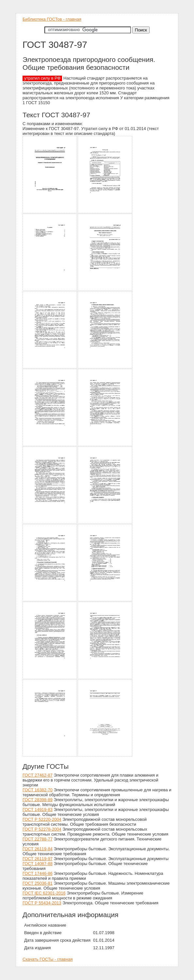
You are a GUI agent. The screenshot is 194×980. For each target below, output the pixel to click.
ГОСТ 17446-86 (38, 873)
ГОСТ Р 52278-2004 (42, 829)
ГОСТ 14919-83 (38, 810)
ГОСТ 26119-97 (38, 859)
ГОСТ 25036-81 (38, 883)
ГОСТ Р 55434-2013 (42, 903)
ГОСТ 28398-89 (38, 800)
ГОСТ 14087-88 (38, 864)
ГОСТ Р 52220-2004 (42, 819)
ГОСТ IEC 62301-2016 (44, 893)
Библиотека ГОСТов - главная (52, 19)
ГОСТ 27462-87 (38, 775)
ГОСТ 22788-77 (38, 839)
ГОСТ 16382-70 (38, 790)
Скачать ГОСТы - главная (48, 959)
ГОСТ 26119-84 (38, 849)
